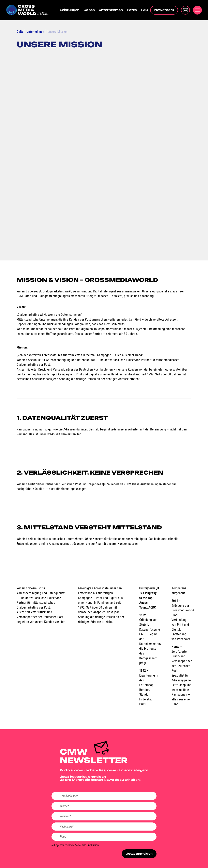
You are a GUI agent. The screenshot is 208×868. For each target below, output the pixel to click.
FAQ (145, 10)
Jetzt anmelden (138, 855)
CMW (20, 32)
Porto (132, 10)
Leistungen (70, 10)
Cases (89, 10)
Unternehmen (111, 10)
